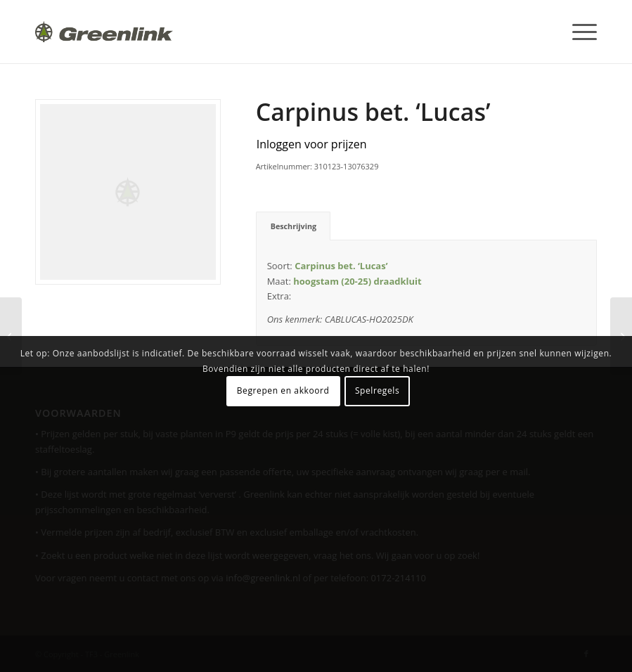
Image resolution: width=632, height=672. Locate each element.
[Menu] (578, 32)
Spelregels (377, 390)
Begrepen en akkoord (283, 390)
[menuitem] (578, 32)
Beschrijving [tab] (294, 226)
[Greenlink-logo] (104, 32)
